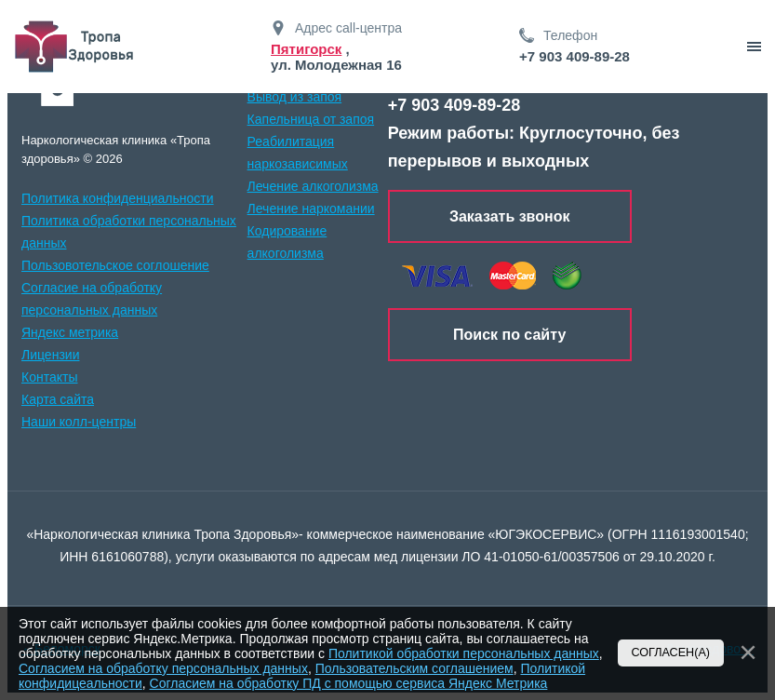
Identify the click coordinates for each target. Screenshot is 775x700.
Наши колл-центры (79, 422)
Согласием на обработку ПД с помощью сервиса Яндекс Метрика (349, 683)
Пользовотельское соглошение (115, 265)
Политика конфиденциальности (118, 198)
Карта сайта (58, 399)
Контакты (49, 377)
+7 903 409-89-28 (575, 56)
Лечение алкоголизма (313, 186)
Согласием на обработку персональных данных (163, 668)
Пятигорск (306, 49)
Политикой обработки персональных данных (464, 653)
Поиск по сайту (509, 335)
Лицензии (50, 355)
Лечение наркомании (311, 209)
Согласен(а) (671, 653)
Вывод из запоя (295, 97)
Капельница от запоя (311, 119)
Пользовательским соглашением (414, 668)
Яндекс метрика (70, 332)
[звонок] (754, 47)
